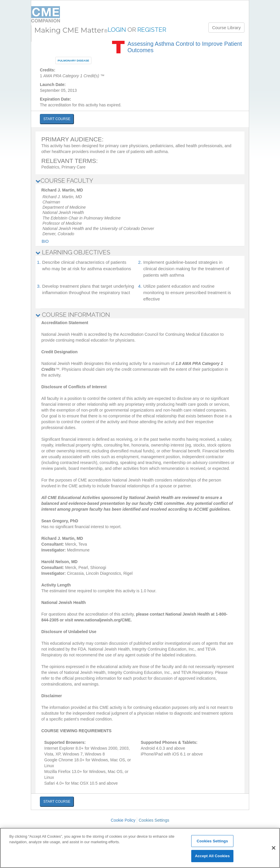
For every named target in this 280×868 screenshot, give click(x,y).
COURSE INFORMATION (73, 315)
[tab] (140, 181)
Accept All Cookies (212, 856)
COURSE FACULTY (64, 181)
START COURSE (57, 119)
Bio (45, 241)
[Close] (274, 848)
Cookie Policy (123, 820)
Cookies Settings (154, 820)
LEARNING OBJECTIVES (73, 252)
